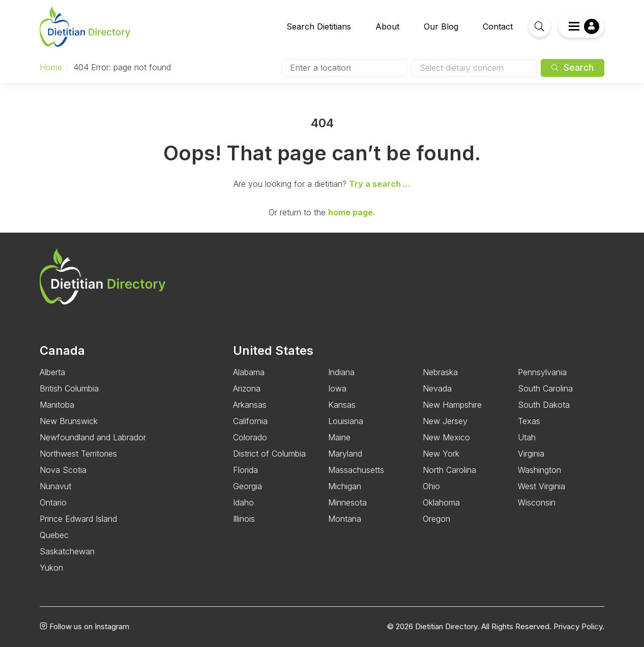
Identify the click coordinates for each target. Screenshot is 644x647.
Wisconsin (537, 502)
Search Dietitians (319, 26)
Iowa (337, 388)
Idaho (243, 502)
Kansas (342, 405)
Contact (498, 26)
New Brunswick (69, 421)
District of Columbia (269, 454)
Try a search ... (380, 184)
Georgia (247, 486)
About (387, 26)
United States (273, 350)
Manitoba (57, 405)
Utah (527, 437)
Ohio (431, 486)
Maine (339, 437)
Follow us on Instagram (84, 627)
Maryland (345, 454)
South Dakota (544, 405)
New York (441, 454)
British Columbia (69, 388)
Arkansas (250, 405)
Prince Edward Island (78, 519)
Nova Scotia (63, 470)
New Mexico (446, 437)
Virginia (531, 454)
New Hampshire (452, 405)
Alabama (249, 372)
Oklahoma (441, 502)
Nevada (437, 388)
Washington (539, 470)
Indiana (341, 372)
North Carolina (449, 470)
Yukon (51, 568)
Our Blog (441, 26)
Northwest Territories (78, 454)
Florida (245, 470)
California (250, 421)
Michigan (345, 486)
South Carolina (545, 388)
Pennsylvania (542, 372)
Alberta (52, 372)
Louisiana (346, 421)
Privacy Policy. (579, 627)
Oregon (436, 519)
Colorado (250, 437)
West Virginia (541, 486)
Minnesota (347, 502)
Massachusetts (356, 470)
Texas (529, 421)
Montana (345, 519)
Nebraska (440, 372)
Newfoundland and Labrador (93, 437)
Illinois (244, 519)
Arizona (247, 388)
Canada (62, 350)
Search (573, 68)
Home (51, 67)
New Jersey (445, 421)
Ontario (53, 502)
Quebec (54, 535)
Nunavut (55, 486)
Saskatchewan (67, 551)
